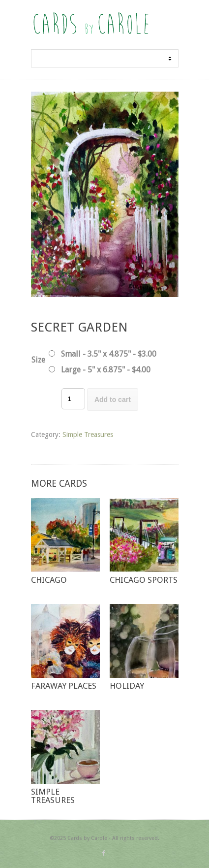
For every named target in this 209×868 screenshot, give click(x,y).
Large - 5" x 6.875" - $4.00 (106, 370)
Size (38, 360)
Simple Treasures (88, 434)
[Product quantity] (73, 399)
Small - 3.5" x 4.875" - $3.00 (109, 354)
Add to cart (113, 400)
